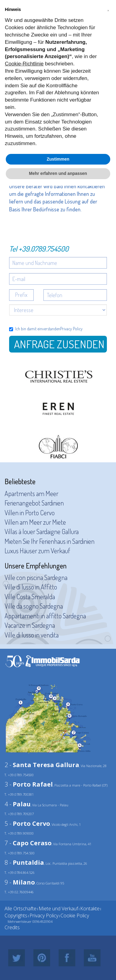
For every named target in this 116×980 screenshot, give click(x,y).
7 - (28, 843)
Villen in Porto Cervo (30, 513)
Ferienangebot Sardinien (34, 503)
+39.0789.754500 (44, 249)
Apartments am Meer (31, 493)
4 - (18, 804)
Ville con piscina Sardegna (36, 577)
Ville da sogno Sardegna (34, 606)
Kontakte (90, 909)
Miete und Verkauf (58, 909)
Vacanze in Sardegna (30, 625)
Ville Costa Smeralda (30, 596)
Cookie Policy (75, 916)
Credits (12, 927)
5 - (27, 824)
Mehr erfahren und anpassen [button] (58, 173)
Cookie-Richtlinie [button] (24, 64)
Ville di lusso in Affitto (31, 587)
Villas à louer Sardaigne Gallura (42, 531)
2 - (42, 765)
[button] (108, 10)
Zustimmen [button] (58, 159)
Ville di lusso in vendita (32, 635)
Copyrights (16, 916)
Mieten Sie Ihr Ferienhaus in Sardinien (49, 541)
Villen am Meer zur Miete (35, 522)
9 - (20, 882)
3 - (29, 784)
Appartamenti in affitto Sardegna (45, 616)
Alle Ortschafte (20, 909)
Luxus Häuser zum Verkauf (37, 551)
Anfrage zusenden (59, 344)
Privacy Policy (71, 329)
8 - (24, 862)
